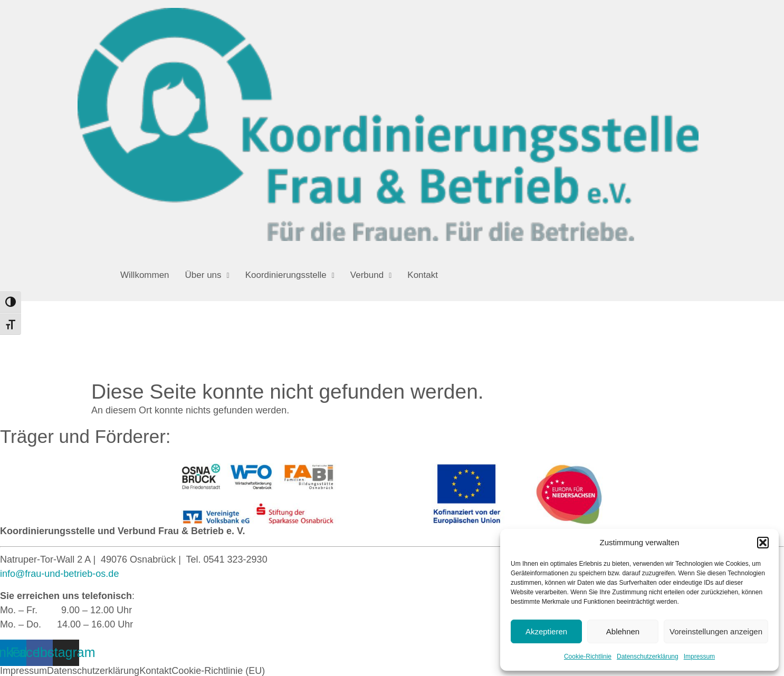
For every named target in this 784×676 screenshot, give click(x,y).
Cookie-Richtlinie (588, 656)
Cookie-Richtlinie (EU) (218, 671)
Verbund (371, 275)
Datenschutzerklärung (648, 656)
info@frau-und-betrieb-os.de (59, 574)
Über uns (207, 275)
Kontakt (423, 275)
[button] (763, 543)
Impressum (699, 656)
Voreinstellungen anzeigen (716, 631)
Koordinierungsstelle (290, 275)
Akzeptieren (546, 631)
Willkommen (145, 275)
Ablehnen (623, 631)
